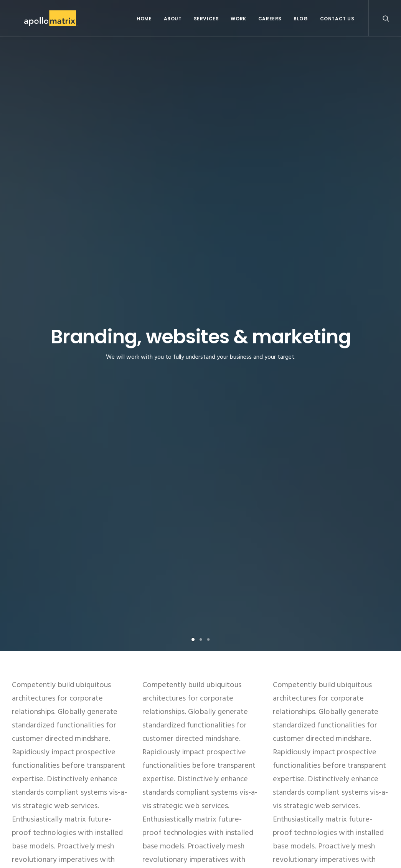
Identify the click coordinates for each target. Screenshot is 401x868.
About (173, 19)
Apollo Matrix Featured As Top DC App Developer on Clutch (200, 751)
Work (238, 19)
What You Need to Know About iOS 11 (186, 797)
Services (206, 19)
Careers (270, 19)
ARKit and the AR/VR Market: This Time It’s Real (197, 776)
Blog (301, 19)
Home (144, 19)
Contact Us (337, 19)
